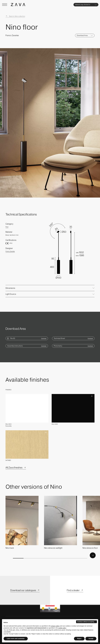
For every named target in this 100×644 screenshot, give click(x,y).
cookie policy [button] (62, 628)
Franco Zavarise (10, 251)
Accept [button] (91, 639)
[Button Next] (93, 555)
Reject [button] (79, 639)
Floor (7, 227)
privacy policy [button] (55, 626)
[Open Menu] (5, 5)
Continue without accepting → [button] (86, 622)
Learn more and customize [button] (16, 639)
